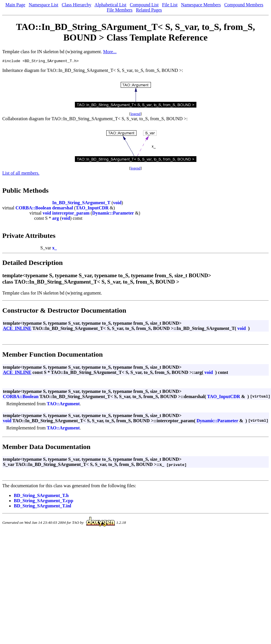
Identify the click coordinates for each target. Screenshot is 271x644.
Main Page (15, 5)
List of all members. (21, 174)
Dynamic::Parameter (113, 214)
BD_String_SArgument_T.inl (42, 507)
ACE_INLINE (17, 329)
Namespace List (44, 5)
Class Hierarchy (76, 5)
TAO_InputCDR (92, 209)
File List (170, 5)
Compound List (144, 5)
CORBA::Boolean (33, 209)
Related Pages (149, 10)
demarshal (62, 209)
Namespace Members (201, 5)
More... (110, 52)
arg (55, 219)
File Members (120, 10)
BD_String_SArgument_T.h (41, 496)
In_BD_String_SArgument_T (81, 203)
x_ (54, 249)
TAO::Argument (63, 405)
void (117, 203)
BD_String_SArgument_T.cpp (43, 501)
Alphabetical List (110, 5)
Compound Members (244, 5)
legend (135, 115)
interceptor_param (71, 214)
